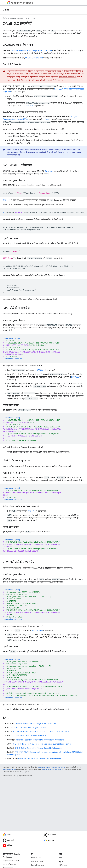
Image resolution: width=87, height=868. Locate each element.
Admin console (36, 858)
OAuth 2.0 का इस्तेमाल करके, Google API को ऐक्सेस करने (31, 51)
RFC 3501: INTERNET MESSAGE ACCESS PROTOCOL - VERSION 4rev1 (41, 732)
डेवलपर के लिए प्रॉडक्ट (9, 864)
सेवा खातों (48, 119)
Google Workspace (16, 18)
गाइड (34, 18)
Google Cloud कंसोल (38, 865)
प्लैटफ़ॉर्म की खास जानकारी (11, 861)
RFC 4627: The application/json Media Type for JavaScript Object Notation (42, 744)
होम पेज (5, 18)
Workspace (22, 3)
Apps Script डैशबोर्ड (37, 861)
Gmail (6, 10)
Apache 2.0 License (9, 769)
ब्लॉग (60, 858)
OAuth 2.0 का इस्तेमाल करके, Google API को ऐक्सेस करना (36, 724)
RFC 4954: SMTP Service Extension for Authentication (40, 759)
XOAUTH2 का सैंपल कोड (34, 58)
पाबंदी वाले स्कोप (28, 106)
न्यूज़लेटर (62, 861)
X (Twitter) (63, 865)
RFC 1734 (32, 511)
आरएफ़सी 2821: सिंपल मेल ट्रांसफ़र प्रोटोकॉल (31, 728)
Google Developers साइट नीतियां (52, 769)
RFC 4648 (7, 200)
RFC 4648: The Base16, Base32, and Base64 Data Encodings (39, 748)
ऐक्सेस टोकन (49, 171)
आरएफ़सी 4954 (37, 631)
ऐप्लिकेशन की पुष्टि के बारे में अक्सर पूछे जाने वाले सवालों (35, 80)
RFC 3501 (40, 370)
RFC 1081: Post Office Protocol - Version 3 (29, 736)
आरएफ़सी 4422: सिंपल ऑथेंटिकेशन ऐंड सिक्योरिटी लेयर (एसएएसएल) (40, 740)
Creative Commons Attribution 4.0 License (51, 767)
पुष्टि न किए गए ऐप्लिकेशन (66, 77)
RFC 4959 (75, 377)
